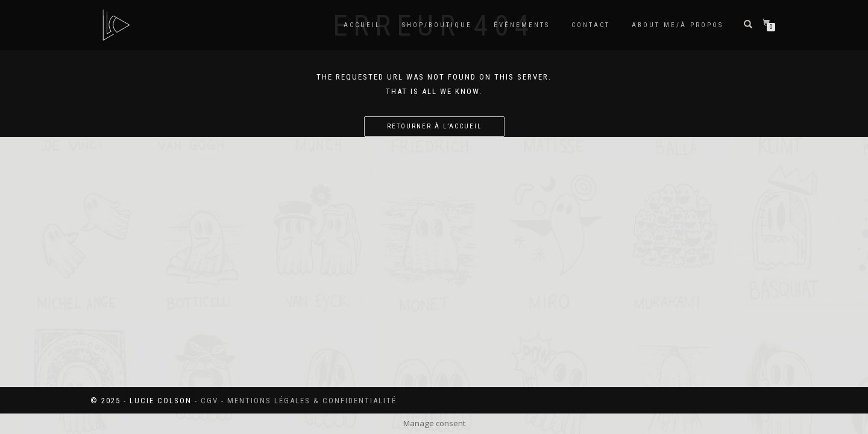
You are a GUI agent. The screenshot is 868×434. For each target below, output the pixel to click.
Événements (522, 25)
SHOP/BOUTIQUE (437, 25)
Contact (591, 25)
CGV (209, 401)
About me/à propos (678, 25)
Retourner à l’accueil (434, 126)
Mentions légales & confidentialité (312, 401)
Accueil (362, 25)
